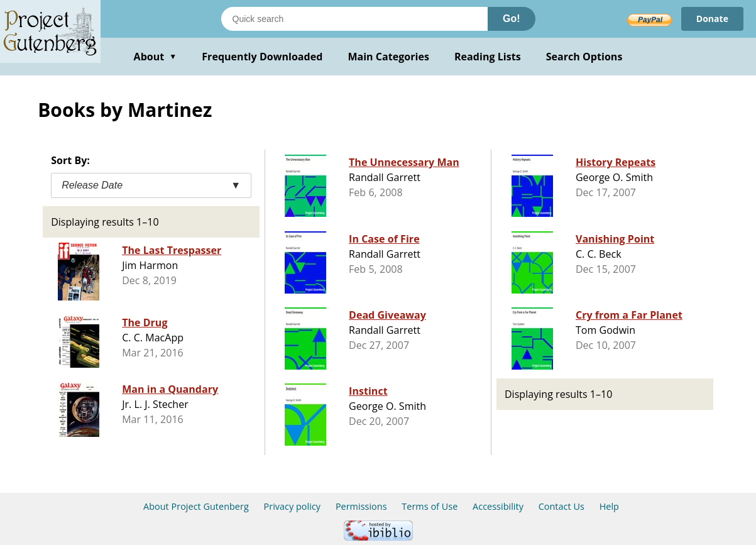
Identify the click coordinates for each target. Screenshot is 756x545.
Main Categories (388, 57)
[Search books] (354, 19)
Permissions (361, 506)
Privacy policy (293, 506)
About (156, 57)
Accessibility (498, 506)
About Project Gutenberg (196, 506)
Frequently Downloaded (262, 57)
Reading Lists (488, 57)
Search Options (584, 57)
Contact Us (562, 506)
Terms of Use (430, 506)
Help (609, 506)
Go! (512, 19)
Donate (712, 19)
